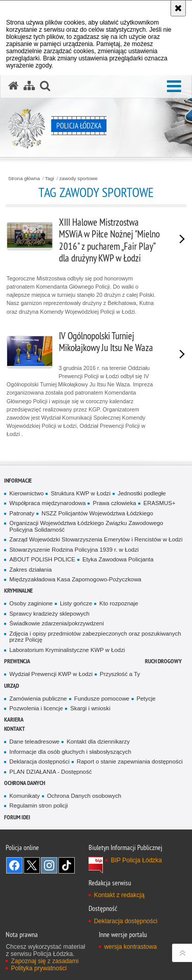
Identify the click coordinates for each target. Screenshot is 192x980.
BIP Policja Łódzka (136, 860)
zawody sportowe (79, 179)
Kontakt (15, 728)
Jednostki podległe (142, 493)
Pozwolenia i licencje (36, 708)
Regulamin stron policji (38, 805)
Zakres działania (30, 570)
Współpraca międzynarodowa (47, 503)
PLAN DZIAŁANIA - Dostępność (50, 772)
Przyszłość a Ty (120, 674)
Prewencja (17, 661)
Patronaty (22, 513)
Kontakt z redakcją (119, 895)
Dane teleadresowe (34, 742)
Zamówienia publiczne (38, 699)
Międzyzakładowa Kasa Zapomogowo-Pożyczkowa (75, 579)
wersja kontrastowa (130, 947)
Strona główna (24, 179)
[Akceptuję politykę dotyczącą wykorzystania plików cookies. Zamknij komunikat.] (178, 8)
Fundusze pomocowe (102, 699)
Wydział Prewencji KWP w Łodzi (51, 674)
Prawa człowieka (114, 503)
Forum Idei (17, 817)
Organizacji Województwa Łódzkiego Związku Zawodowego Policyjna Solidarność (86, 526)
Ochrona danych (25, 783)
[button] (174, 87)
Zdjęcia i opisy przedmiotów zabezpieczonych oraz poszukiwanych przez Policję (95, 637)
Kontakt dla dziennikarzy (98, 742)
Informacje (18, 480)
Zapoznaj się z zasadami (45, 961)
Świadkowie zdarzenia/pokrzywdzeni (56, 623)
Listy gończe (76, 603)
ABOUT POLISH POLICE (42, 559)
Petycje (146, 699)
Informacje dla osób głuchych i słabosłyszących (70, 752)
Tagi (50, 179)
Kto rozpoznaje (119, 603)
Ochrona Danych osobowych (84, 796)
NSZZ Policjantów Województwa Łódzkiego (97, 513)
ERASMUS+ (159, 503)
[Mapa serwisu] (29, 86)
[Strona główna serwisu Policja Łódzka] (13, 86)
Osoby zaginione (31, 603)
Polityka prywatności (39, 968)
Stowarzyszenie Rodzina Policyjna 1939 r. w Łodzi (74, 550)
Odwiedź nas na (14, 865)
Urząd (12, 685)
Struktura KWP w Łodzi (81, 493)
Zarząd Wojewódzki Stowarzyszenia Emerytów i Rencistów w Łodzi (96, 539)
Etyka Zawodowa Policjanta (118, 559)
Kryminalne (18, 590)
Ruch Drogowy (163, 661)
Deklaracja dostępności (39, 761)
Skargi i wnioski (90, 708)
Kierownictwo (26, 493)
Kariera (14, 719)
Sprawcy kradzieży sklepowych (49, 614)
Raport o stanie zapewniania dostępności (130, 761)
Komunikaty (24, 796)
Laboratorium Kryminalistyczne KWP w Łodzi (67, 650)
